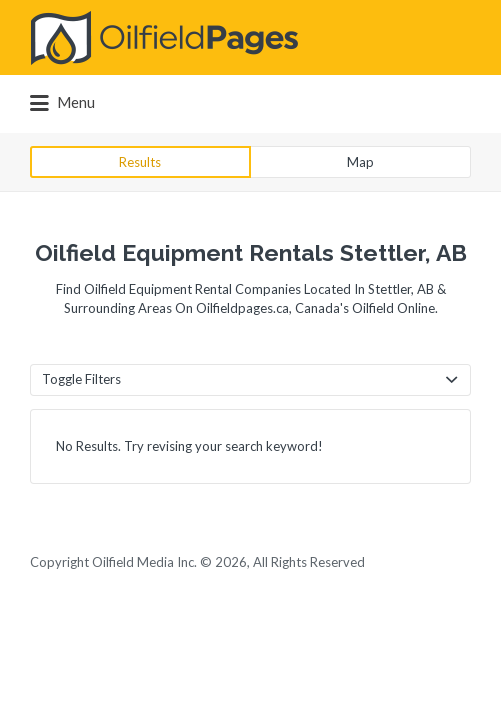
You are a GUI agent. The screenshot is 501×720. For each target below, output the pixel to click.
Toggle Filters (81, 379)
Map (360, 162)
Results (140, 162)
